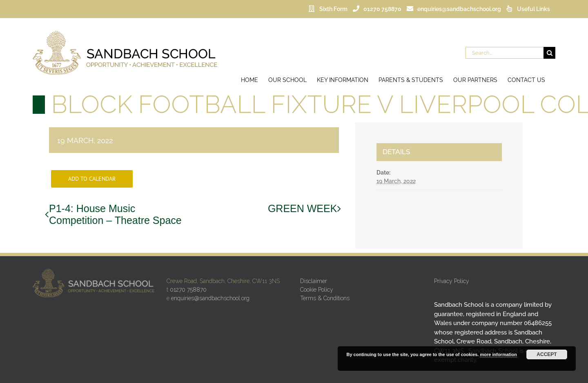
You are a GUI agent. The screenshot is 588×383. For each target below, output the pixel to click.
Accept (547, 354)
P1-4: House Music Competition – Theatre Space (115, 214)
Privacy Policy (452, 281)
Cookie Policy (317, 290)
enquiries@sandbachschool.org (210, 298)
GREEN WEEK (302, 208)
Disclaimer (314, 281)
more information (498, 354)
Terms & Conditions (325, 298)
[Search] (549, 53)
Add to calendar (92, 179)
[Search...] (504, 53)
